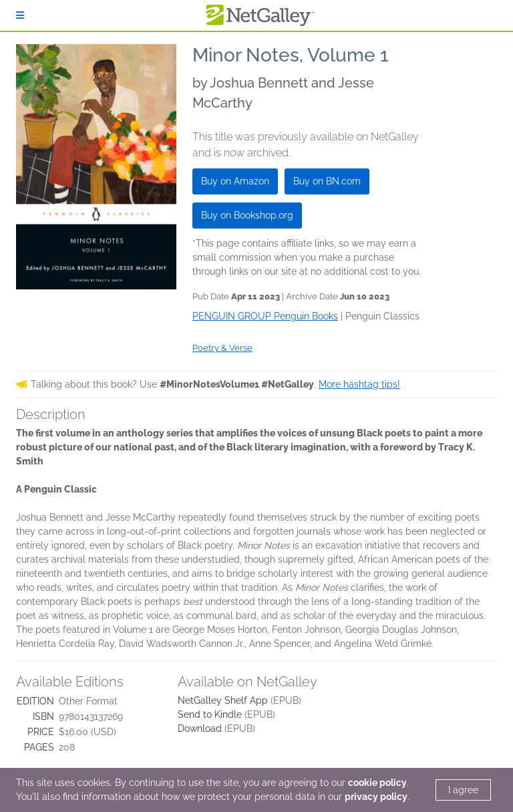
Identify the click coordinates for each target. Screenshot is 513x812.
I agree (463, 790)
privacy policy (376, 797)
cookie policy (377, 783)
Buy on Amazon (235, 181)
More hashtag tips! (359, 384)
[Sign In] (20, 15)
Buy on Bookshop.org (247, 215)
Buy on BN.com (327, 181)
